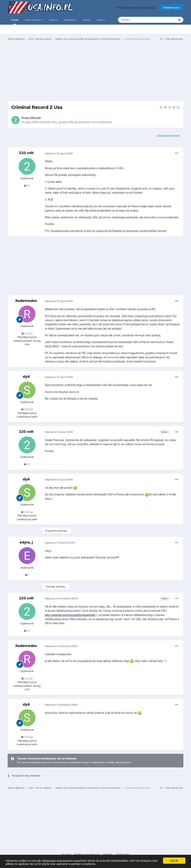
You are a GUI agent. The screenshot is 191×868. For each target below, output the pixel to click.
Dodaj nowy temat (168, 136)
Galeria (53, 20)
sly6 (26, 377)
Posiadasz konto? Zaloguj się (136, 8)
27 (27, 186)
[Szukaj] (137, 20)
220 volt (35, 118)
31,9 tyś (27, 409)
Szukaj (86, 20)
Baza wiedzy (34, 20)
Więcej (101, 20)
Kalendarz (70, 20)
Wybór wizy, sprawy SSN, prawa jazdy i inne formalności (77, 122)
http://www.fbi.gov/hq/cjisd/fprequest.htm (70, 615)
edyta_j (26, 542)
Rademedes (26, 301)
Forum (15, 21)
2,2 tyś (27, 333)
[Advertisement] (95, 72)
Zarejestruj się (171, 7)
